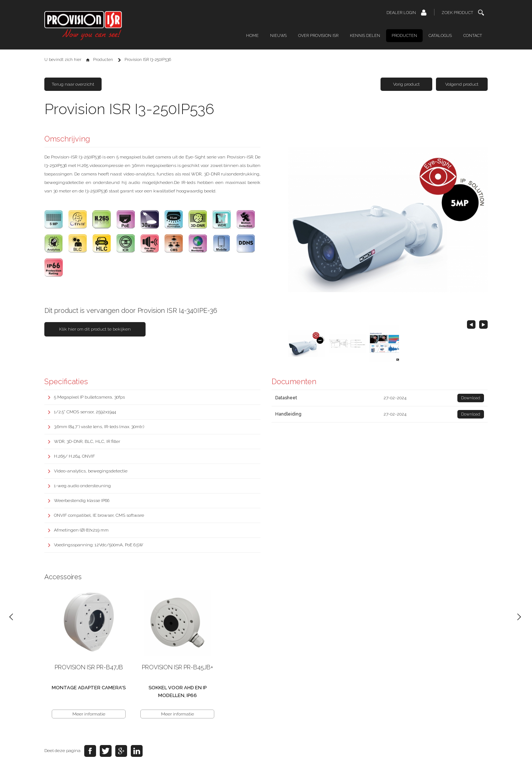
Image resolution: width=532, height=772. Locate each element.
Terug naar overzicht (73, 84)
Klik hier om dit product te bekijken (95, 329)
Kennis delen (365, 36)
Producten (404, 36)
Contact (473, 36)
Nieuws (278, 36)
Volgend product (462, 84)
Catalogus (440, 36)
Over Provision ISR (318, 36)
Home (252, 36)
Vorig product (406, 84)
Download (471, 398)
